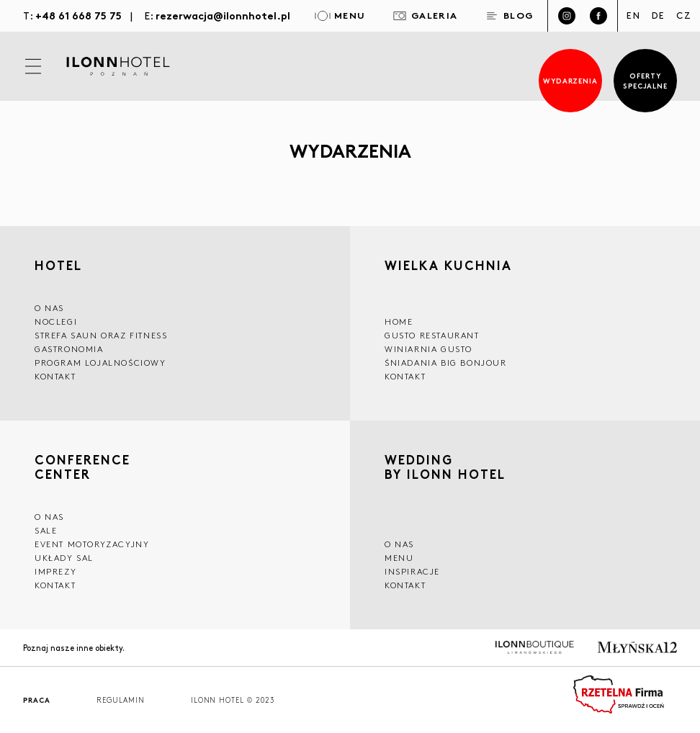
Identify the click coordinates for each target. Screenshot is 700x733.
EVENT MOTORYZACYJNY (92, 544)
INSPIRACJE (412, 571)
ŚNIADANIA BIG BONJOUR (446, 363)
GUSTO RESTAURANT (432, 335)
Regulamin (121, 700)
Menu (399, 558)
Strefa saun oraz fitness (101, 335)
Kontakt (55, 376)
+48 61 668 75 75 (78, 15)
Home (399, 321)
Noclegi (56, 321)
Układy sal (64, 558)
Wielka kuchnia (448, 267)
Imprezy (55, 571)
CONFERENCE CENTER (82, 467)
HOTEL (58, 265)
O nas (399, 544)
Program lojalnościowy (100, 363)
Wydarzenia (571, 80)
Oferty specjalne (646, 80)
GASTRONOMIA (69, 349)
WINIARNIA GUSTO (428, 349)
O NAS (49, 308)
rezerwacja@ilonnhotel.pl (223, 15)
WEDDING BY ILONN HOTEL (445, 468)
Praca (37, 700)
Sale (46, 530)
